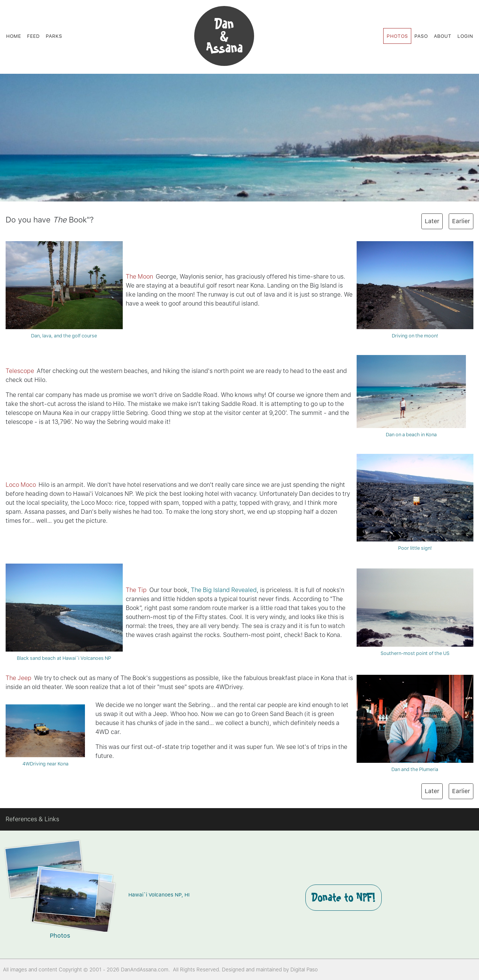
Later (432, 221)
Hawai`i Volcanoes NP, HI (159, 895)
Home (13, 36)
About (443, 36)
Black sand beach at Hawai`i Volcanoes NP (64, 612)
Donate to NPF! (344, 897)
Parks (54, 36)
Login (465, 36)
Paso (421, 36)
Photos (397, 36)
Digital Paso (304, 970)
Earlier (461, 221)
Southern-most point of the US (415, 612)
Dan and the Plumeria (415, 723)
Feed (33, 36)
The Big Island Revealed (224, 590)
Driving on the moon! (415, 290)
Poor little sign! (415, 502)
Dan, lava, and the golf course (64, 290)
